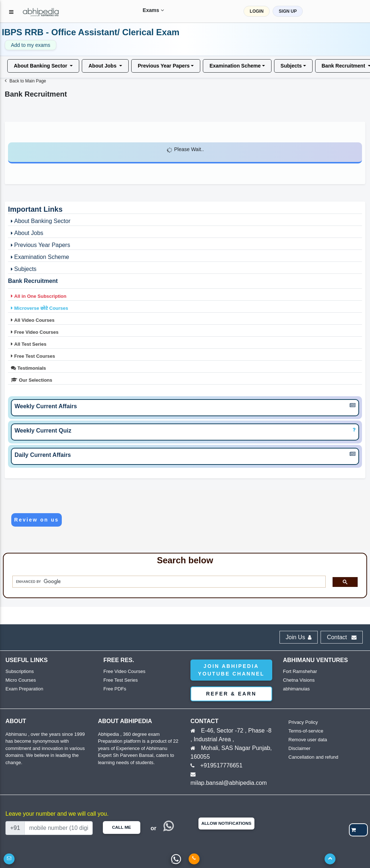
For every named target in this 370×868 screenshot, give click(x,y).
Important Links (35, 209)
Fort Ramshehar (300, 671)
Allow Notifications (226, 823)
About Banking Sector (41, 65)
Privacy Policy (303, 722)
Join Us (299, 637)
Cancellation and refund (313, 757)
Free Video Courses (34, 332)
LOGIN (261, 11)
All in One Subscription (38, 296)
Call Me (121, 827)
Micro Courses (21, 680)
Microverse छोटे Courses (39, 308)
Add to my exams (31, 45)
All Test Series (28, 344)
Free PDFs (115, 689)
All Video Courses (32, 320)
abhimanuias (297, 689)
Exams (149, 10)
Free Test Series (121, 680)
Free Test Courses (32, 356)
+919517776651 (221, 765)
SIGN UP (292, 11)
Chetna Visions (299, 680)
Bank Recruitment (33, 281)
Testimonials (28, 368)
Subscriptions (20, 671)
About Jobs (103, 65)
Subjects (291, 65)
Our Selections (31, 380)
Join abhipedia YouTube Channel (231, 670)
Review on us (37, 520)
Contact (342, 637)
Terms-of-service (306, 731)
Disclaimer (300, 748)
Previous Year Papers (164, 65)
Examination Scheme (235, 65)
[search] (166, 582)
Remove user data (308, 740)
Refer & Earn (231, 694)
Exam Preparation (24, 689)
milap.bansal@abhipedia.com (229, 783)
